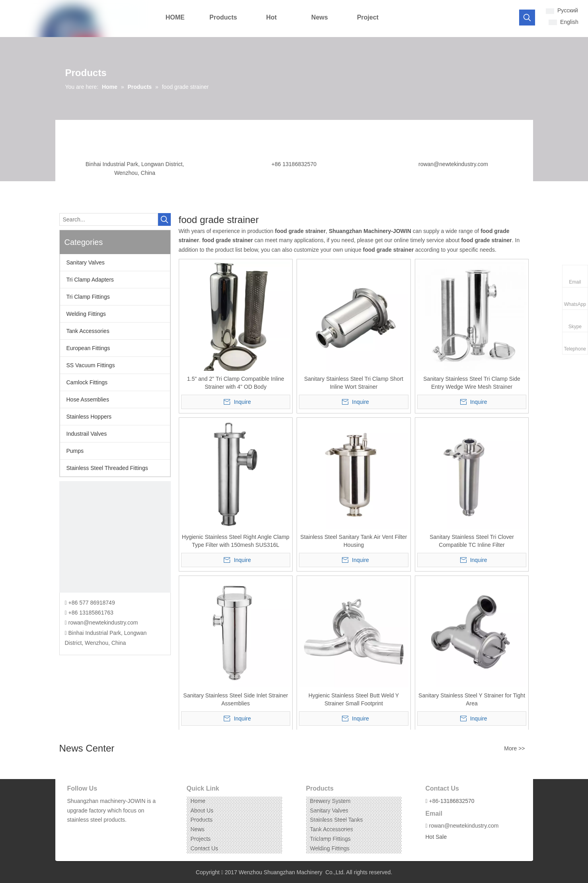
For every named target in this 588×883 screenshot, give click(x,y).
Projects (201, 839)
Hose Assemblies (88, 399)
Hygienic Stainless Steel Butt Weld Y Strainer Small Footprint (354, 699)
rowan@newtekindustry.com (453, 164)
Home (198, 801)
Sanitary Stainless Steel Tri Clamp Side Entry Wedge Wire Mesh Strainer (472, 383)
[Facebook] (73, 832)
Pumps (75, 451)
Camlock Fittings (87, 382)
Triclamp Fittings (330, 839)
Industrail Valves (87, 434)
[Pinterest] (109, 832)
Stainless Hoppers (89, 417)
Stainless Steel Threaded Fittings (107, 468)
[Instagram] (97, 832)
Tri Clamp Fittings (88, 297)
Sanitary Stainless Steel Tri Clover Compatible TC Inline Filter (472, 541)
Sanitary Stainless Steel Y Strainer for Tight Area (472, 699)
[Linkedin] (85, 832)
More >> (514, 748)
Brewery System (330, 801)
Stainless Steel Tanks (337, 820)
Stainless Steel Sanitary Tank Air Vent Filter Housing (354, 541)
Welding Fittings (86, 314)
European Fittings (88, 348)
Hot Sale (436, 837)
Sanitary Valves (86, 262)
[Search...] (109, 219)
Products (202, 820)
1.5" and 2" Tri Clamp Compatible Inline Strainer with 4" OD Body (236, 383)
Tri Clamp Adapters (90, 280)
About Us (202, 811)
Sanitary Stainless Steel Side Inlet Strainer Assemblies (235, 699)
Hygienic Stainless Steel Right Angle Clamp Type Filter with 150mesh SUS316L (236, 541)
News (198, 829)
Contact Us (204, 848)
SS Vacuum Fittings (91, 365)
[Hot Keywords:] (527, 18)
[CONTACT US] (115, 537)
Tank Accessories (88, 331)
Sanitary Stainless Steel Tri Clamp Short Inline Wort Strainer (354, 383)
